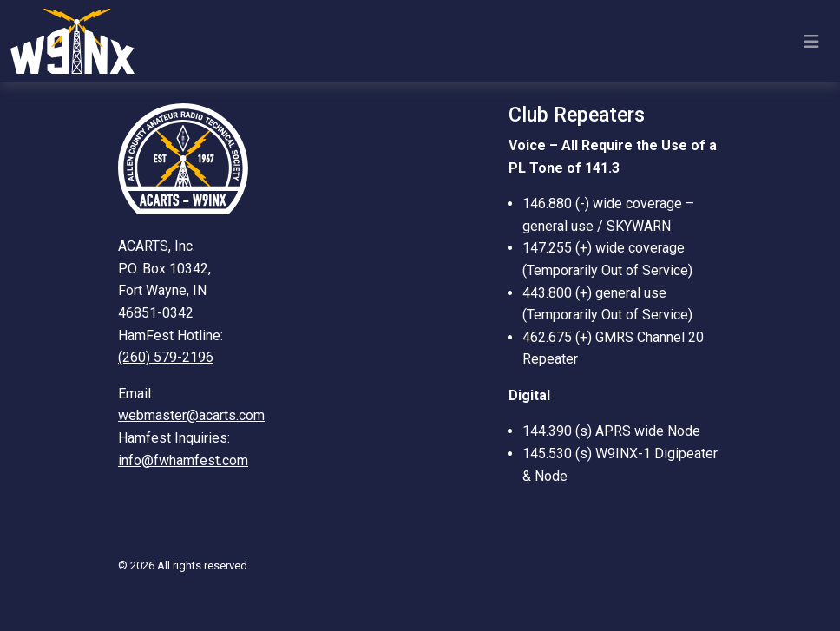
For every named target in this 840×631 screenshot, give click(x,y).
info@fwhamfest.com (183, 460)
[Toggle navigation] (811, 42)
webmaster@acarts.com (191, 415)
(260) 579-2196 (166, 357)
